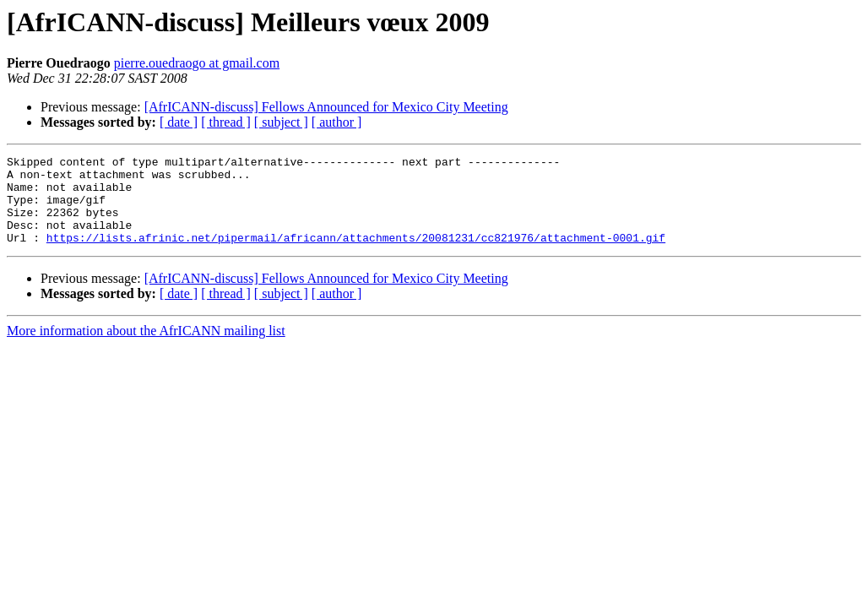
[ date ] (179, 122)
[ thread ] (226, 122)
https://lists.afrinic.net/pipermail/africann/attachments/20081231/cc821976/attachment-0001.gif (356, 255)
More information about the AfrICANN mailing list (146, 348)
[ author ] (337, 122)
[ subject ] (281, 122)
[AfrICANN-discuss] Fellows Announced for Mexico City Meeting (326, 107)
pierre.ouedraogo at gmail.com (197, 63)
